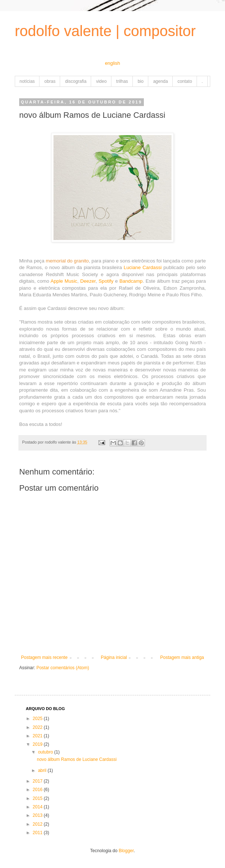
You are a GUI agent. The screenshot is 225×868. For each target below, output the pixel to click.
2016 (38, 790)
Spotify (106, 281)
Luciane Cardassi (143, 267)
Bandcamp (131, 281)
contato (185, 81)
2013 (38, 815)
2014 (38, 807)
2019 (38, 744)
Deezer (88, 281)
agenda (160, 81)
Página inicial (114, 657)
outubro (46, 752)
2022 (38, 727)
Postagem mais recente (44, 657)
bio (141, 81)
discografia (76, 81)
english (112, 63)
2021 (38, 736)
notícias (27, 81)
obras (50, 81)
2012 (38, 824)
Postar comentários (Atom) (63, 668)
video (101, 81)
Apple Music (64, 281)
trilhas (122, 81)
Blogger (126, 851)
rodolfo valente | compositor (105, 31)
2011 (38, 833)
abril (43, 770)
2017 (38, 781)
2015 (38, 798)
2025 (38, 719)
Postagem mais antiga (182, 657)
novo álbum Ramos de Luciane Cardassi (77, 759)
